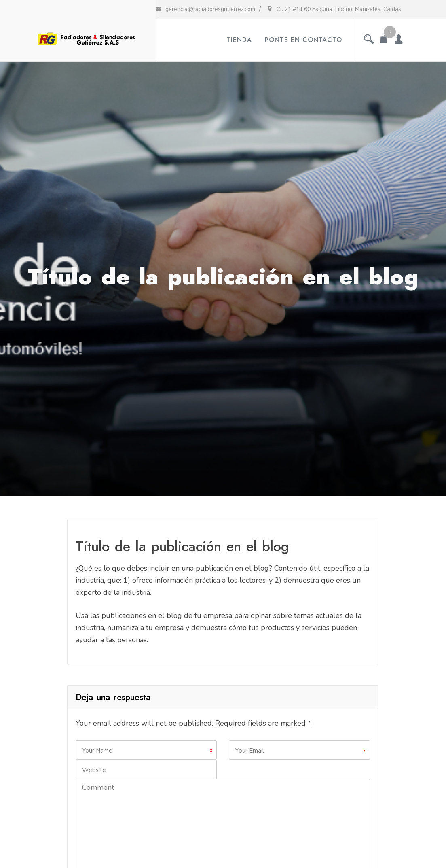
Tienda (239, 40)
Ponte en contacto (303, 40)
